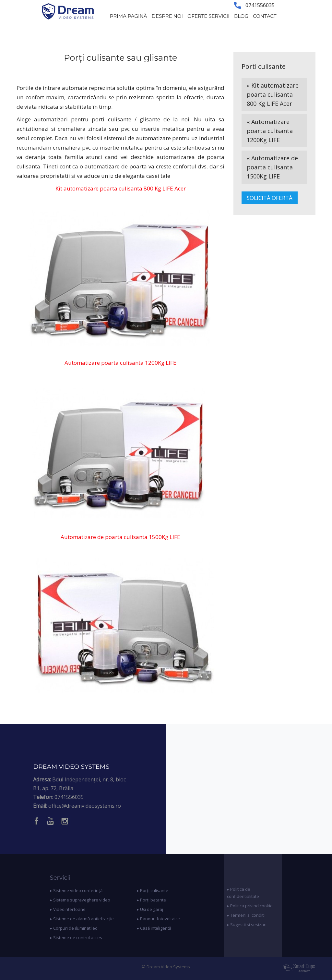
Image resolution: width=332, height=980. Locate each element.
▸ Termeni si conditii (246, 915)
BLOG (241, 16)
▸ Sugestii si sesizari (247, 925)
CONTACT (265, 16)
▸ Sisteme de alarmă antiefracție (82, 919)
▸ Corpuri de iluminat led (74, 928)
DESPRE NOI (167, 16)
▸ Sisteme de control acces (76, 937)
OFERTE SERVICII (208, 16)
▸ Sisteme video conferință (76, 890)
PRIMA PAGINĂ (129, 16)
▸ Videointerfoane (68, 909)
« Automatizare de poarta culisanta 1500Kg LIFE (272, 167)
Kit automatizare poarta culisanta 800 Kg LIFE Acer (121, 188)
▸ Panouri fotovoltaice (158, 919)
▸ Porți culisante (153, 890)
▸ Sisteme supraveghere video (80, 900)
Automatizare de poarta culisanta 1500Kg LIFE (120, 537)
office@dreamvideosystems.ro (85, 806)
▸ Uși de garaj (150, 909)
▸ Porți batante (151, 900)
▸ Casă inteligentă (154, 928)
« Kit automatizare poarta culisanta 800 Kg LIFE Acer (273, 94)
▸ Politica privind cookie (250, 906)
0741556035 (69, 797)
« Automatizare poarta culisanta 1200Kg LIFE (270, 131)
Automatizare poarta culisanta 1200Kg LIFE (120, 363)
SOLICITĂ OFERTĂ (270, 198)
